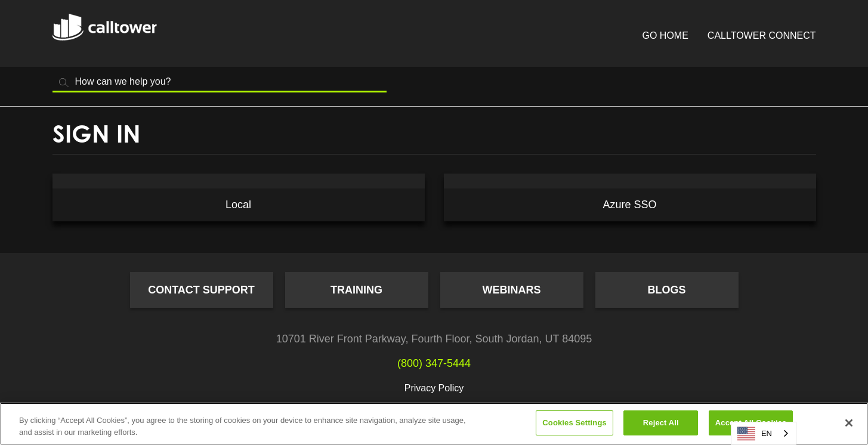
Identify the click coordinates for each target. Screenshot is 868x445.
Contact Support (201, 290)
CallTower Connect (762, 35)
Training (356, 290)
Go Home (665, 35)
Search (64, 83)
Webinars (512, 290)
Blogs (666, 290)
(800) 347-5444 (434, 363)
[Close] (849, 423)
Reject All (661, 423)
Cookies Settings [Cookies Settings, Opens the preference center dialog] (574, 423)
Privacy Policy (434, 388)
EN (755, 434)
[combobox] (764, 433)
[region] (434, 424)
